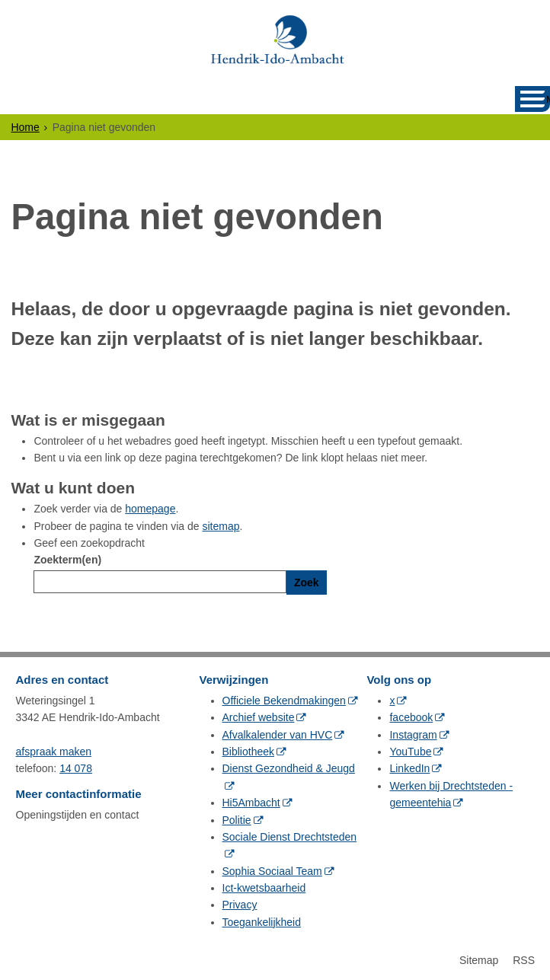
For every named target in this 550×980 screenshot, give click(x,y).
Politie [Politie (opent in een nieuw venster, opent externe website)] (237, 820)
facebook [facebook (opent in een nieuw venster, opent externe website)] (411, 717)
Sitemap (479, 960)
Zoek (307, 583)
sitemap (221, 526)
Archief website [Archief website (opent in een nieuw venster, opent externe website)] (259, 717)
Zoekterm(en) (67, 560)
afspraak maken (54, 752)
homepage (150, 509)
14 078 (76, 768)
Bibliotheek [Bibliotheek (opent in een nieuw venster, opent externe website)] (249, 752)
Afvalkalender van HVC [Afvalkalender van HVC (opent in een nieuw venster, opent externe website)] (278, 735)
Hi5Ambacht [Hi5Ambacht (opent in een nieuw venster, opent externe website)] (251, 803)
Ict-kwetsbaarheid (264, 888)
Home (25, 127)
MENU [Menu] (548, 99)
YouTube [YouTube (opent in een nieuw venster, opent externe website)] (410, 752)
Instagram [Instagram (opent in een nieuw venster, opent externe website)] (413, 735)
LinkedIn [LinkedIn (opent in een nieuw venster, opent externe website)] (409, 768)
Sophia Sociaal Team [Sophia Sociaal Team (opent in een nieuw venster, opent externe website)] (272, 871)
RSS (524, 960)
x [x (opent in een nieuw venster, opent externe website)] (392, 701)
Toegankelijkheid (262, 922)
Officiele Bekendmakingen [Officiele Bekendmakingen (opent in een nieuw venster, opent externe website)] (284, 701)
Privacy (240, 905)
